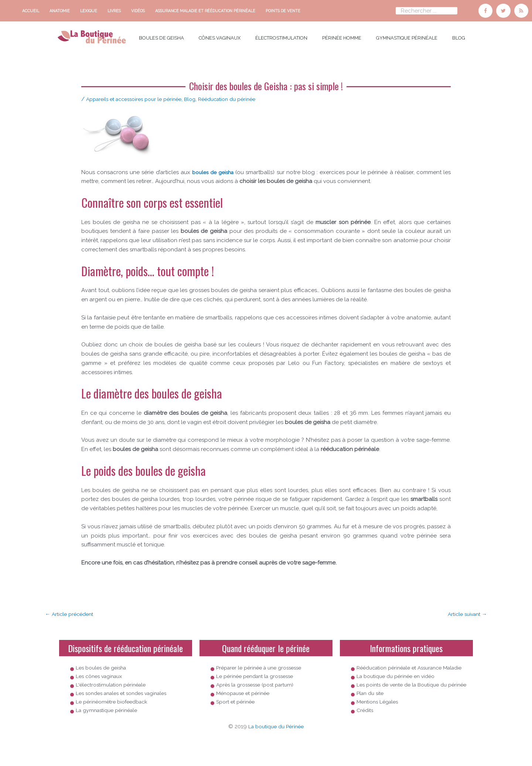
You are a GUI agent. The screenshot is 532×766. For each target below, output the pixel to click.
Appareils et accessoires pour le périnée (139, 97)
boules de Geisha (161, 36)
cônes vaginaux (220, 36)
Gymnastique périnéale (407, 36)
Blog (459, 36)
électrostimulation (281, 36)
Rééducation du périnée (241, 97)
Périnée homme (342, 36)
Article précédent (71, 613)
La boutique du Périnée (276, 748)
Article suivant (465, 613)
